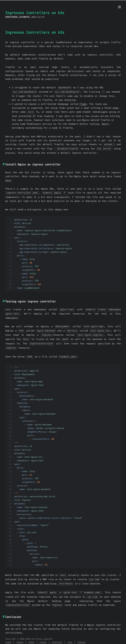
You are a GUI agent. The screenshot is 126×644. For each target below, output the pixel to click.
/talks (43, 639)
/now (70, 639)
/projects (57, 639)
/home (8, 639)
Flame (83, 104)
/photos (81, 639)
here (8, 179)
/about (20, 639)
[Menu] (119, 7)
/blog (31, 639)
